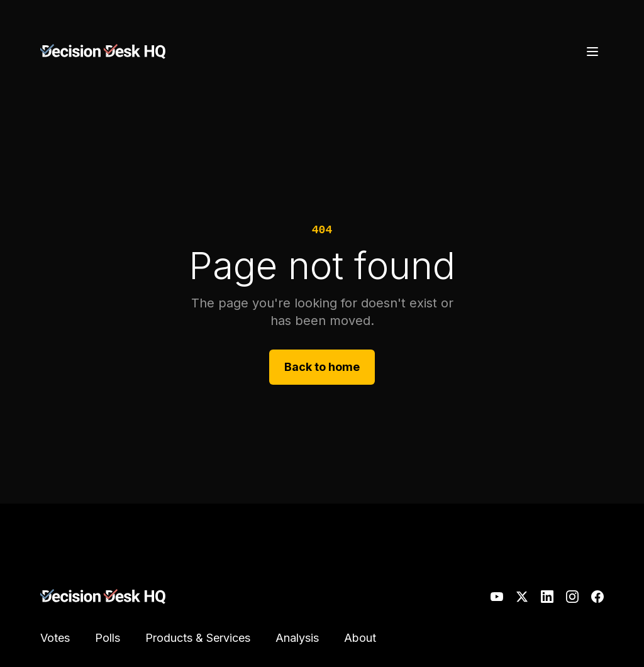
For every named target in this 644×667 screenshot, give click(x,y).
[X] (522, 597)
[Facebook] (597, 597)
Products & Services (198, 638)
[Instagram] (572, 597)
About (360, 638)
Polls (108, 638)
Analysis (297, 638)
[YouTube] (497, 597)
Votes (55, 638)
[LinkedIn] (547, 597)
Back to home (322, 367)
